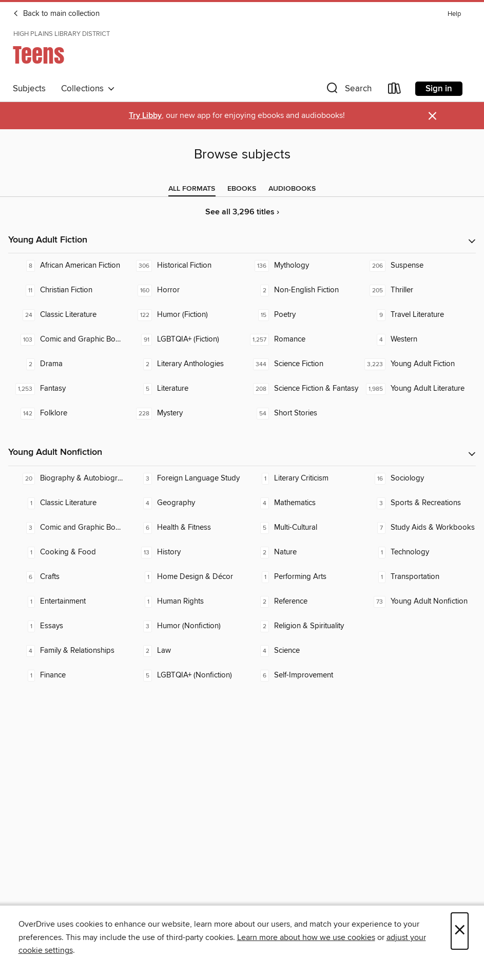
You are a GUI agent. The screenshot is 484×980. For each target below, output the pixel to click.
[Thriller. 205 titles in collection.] (417, 290)
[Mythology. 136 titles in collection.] (301, 266)
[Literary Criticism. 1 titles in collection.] (301, 478)
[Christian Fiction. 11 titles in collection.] (67, 290)
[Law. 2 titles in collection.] (184, 651)
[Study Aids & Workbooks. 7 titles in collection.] (417, 528)
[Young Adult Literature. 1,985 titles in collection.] (417, 389)
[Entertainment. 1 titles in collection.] (67, 602)
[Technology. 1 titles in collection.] (417, 552)
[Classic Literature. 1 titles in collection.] (67, 503)
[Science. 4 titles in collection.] (301, 651)
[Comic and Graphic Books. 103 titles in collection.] (67, 339)
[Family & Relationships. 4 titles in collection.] (67, 651)
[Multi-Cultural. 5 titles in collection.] (301, 528)
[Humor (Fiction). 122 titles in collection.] (184, 315)
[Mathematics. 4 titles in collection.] (301, 503)
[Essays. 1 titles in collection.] (67, 626)
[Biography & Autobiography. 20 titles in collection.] (67, 478)
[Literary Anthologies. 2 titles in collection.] (184, 364)
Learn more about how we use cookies (306, 937)
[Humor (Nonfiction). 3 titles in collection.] (184, 626)
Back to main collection (56, 14)
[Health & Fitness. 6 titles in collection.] (184, 528)
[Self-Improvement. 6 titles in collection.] (301, 675)
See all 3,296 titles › (242, 212)
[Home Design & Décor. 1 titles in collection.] (184, 577)
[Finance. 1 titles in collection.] (67, 675)
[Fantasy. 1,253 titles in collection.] (67, 389)
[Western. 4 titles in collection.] (417, 339)
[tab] (192, 189)
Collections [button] (88, 89)
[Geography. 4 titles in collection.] (184, 503)
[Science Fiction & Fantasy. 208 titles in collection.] (301, 389)
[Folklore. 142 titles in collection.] (67, 413)
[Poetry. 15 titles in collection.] (301, 315)
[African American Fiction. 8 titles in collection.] (67, 266)
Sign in (439, 89)
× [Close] (460, 931)
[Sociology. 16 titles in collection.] (417, 478)
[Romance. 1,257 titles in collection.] (301, 339)
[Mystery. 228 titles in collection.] (184, 413)
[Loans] (395, 91)
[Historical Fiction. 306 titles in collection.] (184, 266)
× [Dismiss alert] (432, 116)
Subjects (29, 89)
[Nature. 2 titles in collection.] (301, 552)
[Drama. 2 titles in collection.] (67, 364)
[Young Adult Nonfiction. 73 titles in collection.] (417, 602)
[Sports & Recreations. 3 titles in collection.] (417, 503)
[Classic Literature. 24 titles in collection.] (67, 315)
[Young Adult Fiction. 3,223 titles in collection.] (417, 364)
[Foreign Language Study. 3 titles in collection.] (184, 478)
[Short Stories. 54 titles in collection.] (301, 413)
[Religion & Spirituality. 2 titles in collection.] (301, 626)
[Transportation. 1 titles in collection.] (417, 577)
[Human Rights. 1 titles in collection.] (184, 602)
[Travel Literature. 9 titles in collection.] (417, 315)
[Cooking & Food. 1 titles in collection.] (67, 552)
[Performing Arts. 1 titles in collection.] (301, 577)
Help (454, 14)
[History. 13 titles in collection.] (184, 552)
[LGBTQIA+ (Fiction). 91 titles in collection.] (184, 339)
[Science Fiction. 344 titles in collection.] (301, 364)
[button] (348, 91)
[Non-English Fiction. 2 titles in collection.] (301, 290)
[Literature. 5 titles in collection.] (184, 389)
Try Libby (145, 116)
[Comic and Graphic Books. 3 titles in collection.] (67, 528)
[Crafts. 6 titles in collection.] (67, 577)
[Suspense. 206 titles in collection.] (417, 266)
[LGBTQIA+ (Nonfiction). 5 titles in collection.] (184, 675)
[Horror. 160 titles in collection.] (184, 290)
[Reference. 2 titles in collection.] (301, 602)
